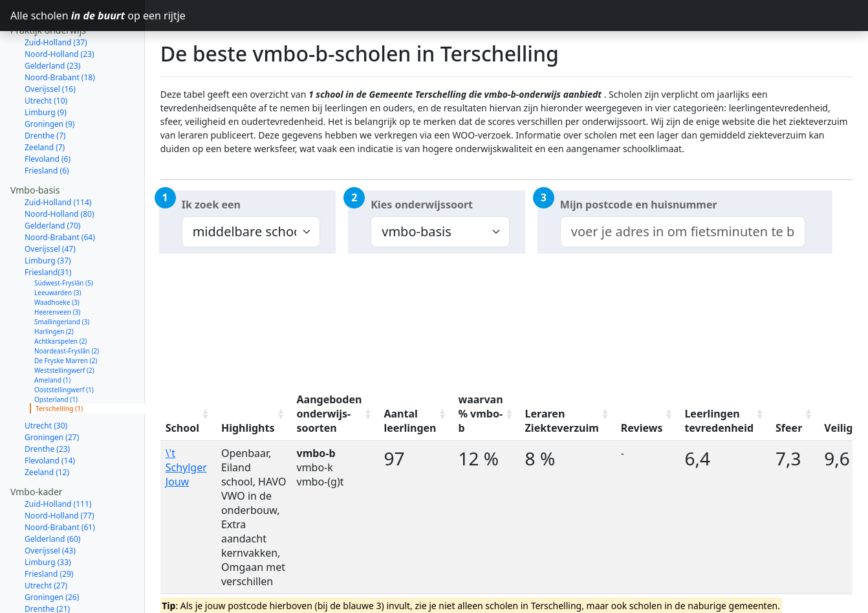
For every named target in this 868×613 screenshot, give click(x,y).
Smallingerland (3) (62, 276)
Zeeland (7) (45, 101)
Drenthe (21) (47, 563)
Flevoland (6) (48, 113)
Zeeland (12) (47, 426)
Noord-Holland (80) (60, 168)
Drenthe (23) (47, 403)
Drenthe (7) (45, 90)
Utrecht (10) (46, 55)
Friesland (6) (47, 125)
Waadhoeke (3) (57, 256)
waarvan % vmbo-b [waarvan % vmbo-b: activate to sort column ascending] (480, 414)
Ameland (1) (52, 334)
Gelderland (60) (52, 493)
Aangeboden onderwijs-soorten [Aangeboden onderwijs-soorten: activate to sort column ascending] (330, 414)
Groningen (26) (52, 551)
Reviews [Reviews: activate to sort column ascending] (642, 428)
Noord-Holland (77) (60, 470)
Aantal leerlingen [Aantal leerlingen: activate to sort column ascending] (410, 421)
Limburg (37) (48, 215)
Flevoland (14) (50, 415)
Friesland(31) (48, 226)
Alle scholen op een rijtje (78, 16)
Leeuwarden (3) (58, 247)
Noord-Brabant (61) (60, 481)
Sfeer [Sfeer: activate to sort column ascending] (789, 428)
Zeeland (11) (47, 586)
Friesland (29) (49, 528)
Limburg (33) (48, 516)
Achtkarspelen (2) (60, 295)
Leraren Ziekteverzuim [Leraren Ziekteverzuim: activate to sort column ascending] (562, 421)
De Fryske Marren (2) (66, 315)
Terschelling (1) (59, 362)
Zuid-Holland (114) (58, 156)
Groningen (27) (52, 391)
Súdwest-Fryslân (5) (64, 237)
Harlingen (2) (54, 285)
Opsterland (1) (56, 353)
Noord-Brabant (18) (60, 31)
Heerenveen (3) (57, 266)
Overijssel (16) (50, 43)
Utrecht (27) (46, 540)
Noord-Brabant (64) (60, 191)
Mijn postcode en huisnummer (639, 205)
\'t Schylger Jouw (186, 467)
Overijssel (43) (50, 505)
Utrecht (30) (46, 380)
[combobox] (683, 232)
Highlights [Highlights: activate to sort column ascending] (248, 428)
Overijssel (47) (50, 203)
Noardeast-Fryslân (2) (67, 305)
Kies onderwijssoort (422, 205)
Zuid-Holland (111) (58, 458)
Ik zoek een (211, 205)
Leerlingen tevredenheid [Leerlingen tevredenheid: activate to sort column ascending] (719, 421)
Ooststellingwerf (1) (64, 344)
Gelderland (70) (52, 180)
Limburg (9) (46, 66)
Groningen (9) (49, 78)
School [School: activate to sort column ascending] (182, 428)
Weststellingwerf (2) (64, 324)
